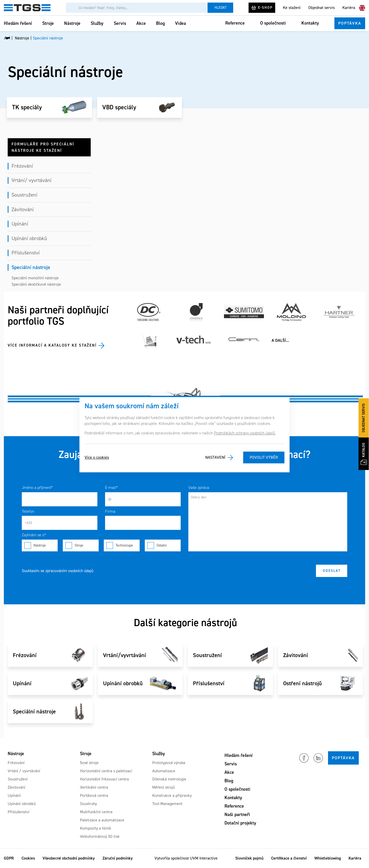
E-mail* (111, 487)
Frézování (22, 166)
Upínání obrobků (29, 238)
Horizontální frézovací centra (104, 779)
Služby (97, 23)
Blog (160, 23)
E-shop (262, 8)
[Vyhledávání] (137, 8)
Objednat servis (321, 8)
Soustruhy (88, 804)
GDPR (9, 858)
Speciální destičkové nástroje (36, 284)
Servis (120, 23)
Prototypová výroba (169, 763)
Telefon (28, 511)
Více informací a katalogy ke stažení (52, 345)
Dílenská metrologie (169, 779)
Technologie (122, 545)
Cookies (28, 858)
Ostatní (163, 545)
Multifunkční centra (96, 812)
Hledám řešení (18, 23)
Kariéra (349, 8)
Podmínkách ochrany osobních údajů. (245, 433)
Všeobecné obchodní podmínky (69, 858)
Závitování (23, 209)
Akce (141, 23)
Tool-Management (167, 804)
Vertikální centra (94, 787)
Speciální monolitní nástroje (35, 278)
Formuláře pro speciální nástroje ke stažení (43, 147)
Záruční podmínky (118, 858)
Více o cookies (97, 458)
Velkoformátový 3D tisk (100, 836)
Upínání (20, 224)
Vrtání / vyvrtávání (24, 771)
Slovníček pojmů (249, 858)
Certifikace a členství (289, 858)
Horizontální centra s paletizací (106, 771)
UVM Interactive (204, 858)
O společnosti (273, 23)
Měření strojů (163, 787)
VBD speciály (119, 108)
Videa (181, 23)
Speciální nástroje (31, 267)
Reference (235, 23)
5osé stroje (89, 763)
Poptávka (350, 23)
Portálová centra (94, 795)
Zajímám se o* (34, 535)
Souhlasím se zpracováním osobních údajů (58, 571)
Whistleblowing (328, 858)
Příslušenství (26, 253)
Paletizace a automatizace (102, 820)
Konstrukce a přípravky (172, 795)
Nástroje (72, 23)
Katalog (364, 454)
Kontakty (310, 23)
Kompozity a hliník (96, 828)
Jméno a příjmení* (37, 487)
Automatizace (164, 771)
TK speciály (27, 108)
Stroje (48, 23)
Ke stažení (292, 8)
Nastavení (215, 458)
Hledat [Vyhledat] (221, 8)
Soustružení (24, 195)
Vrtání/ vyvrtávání (32, 180)
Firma (110, 511)
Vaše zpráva (199, 487)
